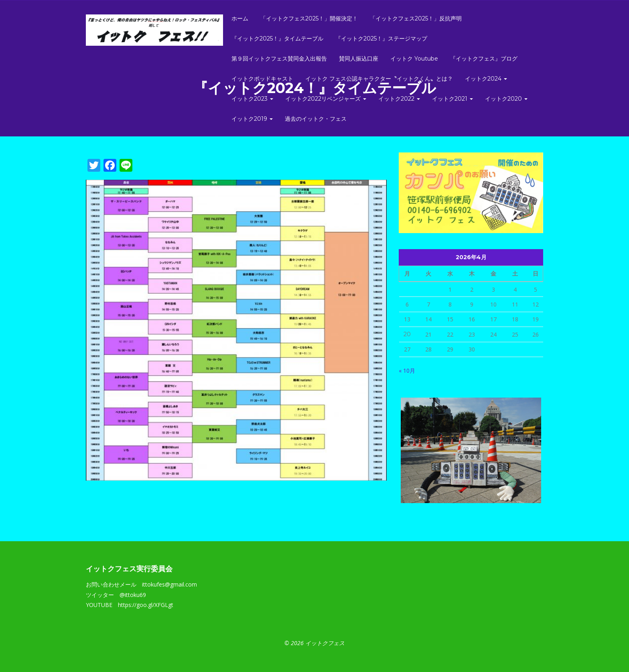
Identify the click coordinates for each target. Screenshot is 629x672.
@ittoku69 (133, 595)
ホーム (240, 18)
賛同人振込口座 (359, 59)
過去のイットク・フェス (316, 119)
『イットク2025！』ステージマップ (381, 39)
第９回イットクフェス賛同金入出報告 (279, 59)
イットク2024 (486, 79)
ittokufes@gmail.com (169, 584)
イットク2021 (452, 99)
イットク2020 (506, 99)
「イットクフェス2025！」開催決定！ (309, 18)
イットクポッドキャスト (262, 79)
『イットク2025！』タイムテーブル (277, 39)
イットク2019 (252, 119)
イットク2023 (252, 99)
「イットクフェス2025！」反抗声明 (416, 18)
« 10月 (407, 371)
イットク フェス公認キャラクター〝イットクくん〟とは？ (379, 79)
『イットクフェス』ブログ (484, 59)
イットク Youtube (414, 59)
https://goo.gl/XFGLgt (146, 605)
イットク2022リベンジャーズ (326, 99)
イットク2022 (399, 99)
